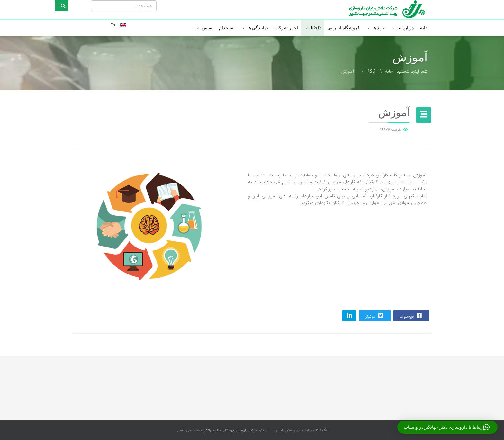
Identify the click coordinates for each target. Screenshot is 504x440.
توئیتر (375, 316)
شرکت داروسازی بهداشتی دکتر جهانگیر (230, 431)
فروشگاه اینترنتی (343, 28)
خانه (424, 28)
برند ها (379, 28)
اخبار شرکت (286, 28)
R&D (316, 28)
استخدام (227, 28)
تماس (207, 28)
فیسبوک (411, 316)
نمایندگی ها (258, 28)
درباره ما (405, 28)
